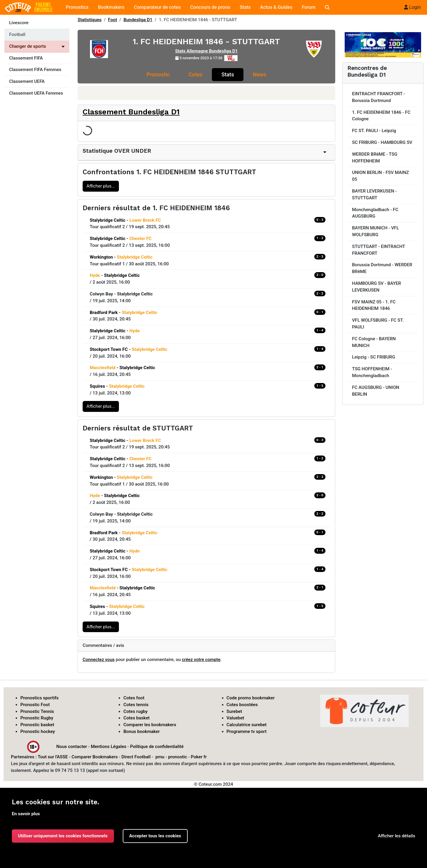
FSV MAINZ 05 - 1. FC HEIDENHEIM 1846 (374, 305)
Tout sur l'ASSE (53, 757)
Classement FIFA (26, 58)
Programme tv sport (247, 731)
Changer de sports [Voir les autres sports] (37, 46)
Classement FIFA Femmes (35, 70)
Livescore (19, 23)
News (260, 74)
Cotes (195, 74)
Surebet (234, 711)
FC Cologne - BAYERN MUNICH (374, 342)
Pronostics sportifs (40, 698)
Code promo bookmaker (251, 698)
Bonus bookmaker (141, 731)
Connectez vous (99, 660)
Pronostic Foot (35, 705)
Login (412, 7)
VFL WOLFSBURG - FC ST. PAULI (378, 324)
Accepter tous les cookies (155, 836)
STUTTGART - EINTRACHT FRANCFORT (379, 250)
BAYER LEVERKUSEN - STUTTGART (374, 194)
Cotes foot (134, 698)
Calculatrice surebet (247, 725)
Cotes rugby (135, 711)
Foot (113, 20)
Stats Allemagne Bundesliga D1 (206, 51)
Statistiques (90, 20)
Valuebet (235, 718)
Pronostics (77, 7)
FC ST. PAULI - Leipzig (374, 131)
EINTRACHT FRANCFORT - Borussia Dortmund (379, 97)
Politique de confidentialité (157, 746)
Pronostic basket (37, 725)
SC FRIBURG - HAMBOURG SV (382, 142)
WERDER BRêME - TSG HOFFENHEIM (375, 158)
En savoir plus (26, 814)
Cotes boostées (242, 705)
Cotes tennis (136, 705)
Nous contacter (72, 746)
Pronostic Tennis (37, 711)
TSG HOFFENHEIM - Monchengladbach (372, 372)
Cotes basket (136, 718)
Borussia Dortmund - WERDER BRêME (382, 268)
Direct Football (136, 757)
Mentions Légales (109, 746)
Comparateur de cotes (157, 7)
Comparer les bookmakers (150, 725)
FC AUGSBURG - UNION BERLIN (376, 391)
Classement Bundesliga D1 (131, 112)
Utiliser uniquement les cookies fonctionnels (63, 836)
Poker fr (199, 757)
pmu (160, 757)
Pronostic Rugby (37, 718)
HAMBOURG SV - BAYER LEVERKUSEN (377, 287)
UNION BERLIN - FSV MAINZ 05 (381, 176)
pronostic (178, 757)
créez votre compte (201, 660)
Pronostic (158, 74)
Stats (245, 7)
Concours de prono (210, 7)
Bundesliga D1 (138, 20)
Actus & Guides (276, 7)
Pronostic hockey (38, 731)
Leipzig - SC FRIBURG (374, 357)
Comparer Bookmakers (95, 757)
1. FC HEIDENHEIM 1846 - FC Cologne (381, 116)
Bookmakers (111, 7)
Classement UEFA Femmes (36, 93)
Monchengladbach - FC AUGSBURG (375, 213)
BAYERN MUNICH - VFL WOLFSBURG (376, 231)
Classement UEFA (27, 81)
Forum (309, 7)
